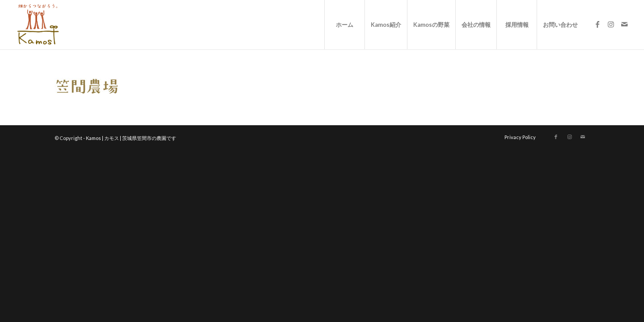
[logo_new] (37, 25)
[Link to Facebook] (597, 24)
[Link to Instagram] (611, 24)
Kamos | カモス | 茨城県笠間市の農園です (131, 138)
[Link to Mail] (624, 24)
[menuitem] (344, 25)
